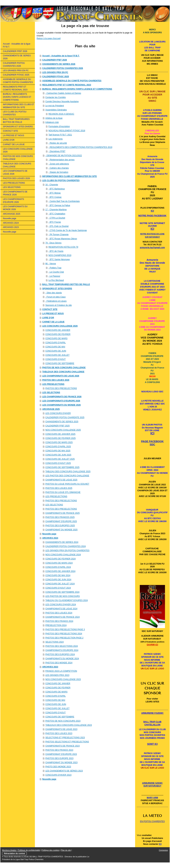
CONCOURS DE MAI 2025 (58, 451)
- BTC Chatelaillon (57, 214)
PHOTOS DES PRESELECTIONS (61, 388)
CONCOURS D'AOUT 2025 (58, 463)
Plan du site (66, 850)
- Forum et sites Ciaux (55, 297)
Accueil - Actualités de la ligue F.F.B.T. (61, 56)
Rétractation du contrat (14, 853)
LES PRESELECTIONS (53, 384)
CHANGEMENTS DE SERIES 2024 (62, 542)
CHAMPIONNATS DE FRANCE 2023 (62, 746)
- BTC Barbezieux (57, 189)
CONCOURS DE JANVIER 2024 (60, 571)
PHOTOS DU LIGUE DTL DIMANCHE (63, 492)
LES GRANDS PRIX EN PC (55, 72)
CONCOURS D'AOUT (55, 359)
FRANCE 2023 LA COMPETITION (61, 671)
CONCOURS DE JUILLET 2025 (60, 459)
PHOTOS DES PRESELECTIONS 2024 (64, 634)
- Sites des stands (53, 293)
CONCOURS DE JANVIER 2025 (60, 434)
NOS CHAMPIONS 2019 (60, 255)
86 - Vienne (51, 264)
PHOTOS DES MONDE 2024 (59, 663)
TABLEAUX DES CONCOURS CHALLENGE (63, 372)
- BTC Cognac (55, 197)
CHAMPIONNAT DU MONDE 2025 (61, 530)
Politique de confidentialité (29, 850)
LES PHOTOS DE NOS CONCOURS (62, 596)
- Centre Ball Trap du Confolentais (64, 201)
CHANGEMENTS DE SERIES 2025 (62, 422)
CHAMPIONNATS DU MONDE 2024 (62, 659)
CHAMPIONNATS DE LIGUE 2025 (61, 480)
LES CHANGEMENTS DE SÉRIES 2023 (64, 771)
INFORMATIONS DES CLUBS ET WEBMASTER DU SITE (69, 176)
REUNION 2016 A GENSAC (61, 114)
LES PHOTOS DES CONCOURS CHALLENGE (67, 476)
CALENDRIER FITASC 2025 (55, 77)
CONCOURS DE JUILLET (57, 355)
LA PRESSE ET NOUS (53, 314)
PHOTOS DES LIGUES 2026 (56, 380)
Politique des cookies (50, 850)
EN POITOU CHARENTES (152, 821)
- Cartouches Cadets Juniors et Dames (63, 93)
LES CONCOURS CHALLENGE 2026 (60, 326)
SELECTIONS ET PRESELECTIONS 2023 (65, 738)
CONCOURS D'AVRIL (55, 343)
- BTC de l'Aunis (56, 251)
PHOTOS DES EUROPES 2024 (60, 654)
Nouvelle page (49, 534)
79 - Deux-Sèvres (53, 243)
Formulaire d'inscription (59, 126)
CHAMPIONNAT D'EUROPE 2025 (61, 521)
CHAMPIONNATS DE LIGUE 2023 (61, 729)
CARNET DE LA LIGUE (53, 322)
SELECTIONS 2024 (54, 642)
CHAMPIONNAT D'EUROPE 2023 (61, 754)
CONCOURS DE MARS (56, 338)
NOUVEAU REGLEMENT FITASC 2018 (67, 131)
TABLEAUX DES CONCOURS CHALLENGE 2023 (69, 725)
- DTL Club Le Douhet (58, 226)
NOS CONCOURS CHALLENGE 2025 (63, 430)
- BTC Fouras (55, 222)
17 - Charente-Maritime (56, 210)
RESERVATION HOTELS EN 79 (63, 247)
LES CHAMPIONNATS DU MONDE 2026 (61, 405)
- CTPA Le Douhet (57, 218)
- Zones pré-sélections (59, 164)
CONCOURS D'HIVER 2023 (58, 775)
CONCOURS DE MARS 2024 (59, 563)
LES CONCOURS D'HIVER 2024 (61, 605)
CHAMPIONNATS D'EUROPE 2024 (62, 650)
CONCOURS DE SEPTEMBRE (60, 363)
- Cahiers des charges (58, 168)
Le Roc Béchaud (56, 280)
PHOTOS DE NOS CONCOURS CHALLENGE (64, 368)
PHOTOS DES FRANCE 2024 (59, 621)
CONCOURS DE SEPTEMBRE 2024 (62, 592)
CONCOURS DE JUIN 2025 (58, 455)
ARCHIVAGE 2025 (51, 409)
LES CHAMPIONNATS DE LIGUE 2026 (61, 376)
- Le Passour (54, 276)
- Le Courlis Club (56, 272)
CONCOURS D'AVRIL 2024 (58, 567)
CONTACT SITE (50, 309)
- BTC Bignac (55, 193)
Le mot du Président (55, 106)
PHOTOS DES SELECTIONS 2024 (62, 646)
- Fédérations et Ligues (56, 301)
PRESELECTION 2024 (56, 625)
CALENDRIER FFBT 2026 (55, 60)
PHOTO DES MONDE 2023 (58, 767)
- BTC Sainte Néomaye (59, 259)
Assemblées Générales (56, 110)
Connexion (163, 850)
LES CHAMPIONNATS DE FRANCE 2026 (62, 397)
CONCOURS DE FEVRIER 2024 (60, 559)
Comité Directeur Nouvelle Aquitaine (62, 102)
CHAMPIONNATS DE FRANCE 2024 (62, 617)
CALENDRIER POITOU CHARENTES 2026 (63, 68)
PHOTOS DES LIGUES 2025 (59, 488)
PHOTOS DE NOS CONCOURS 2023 (63, 721)
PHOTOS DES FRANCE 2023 (59, 750)
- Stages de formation (58, 172)
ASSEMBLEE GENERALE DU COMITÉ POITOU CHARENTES (72, 81)
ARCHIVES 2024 (50, 538)
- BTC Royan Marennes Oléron (63, 239)
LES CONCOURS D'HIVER (58, 413)
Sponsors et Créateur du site (58, 305)
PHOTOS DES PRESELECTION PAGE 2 (64, 638)
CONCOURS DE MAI (55, 347)
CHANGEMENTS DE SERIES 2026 (59, 64)
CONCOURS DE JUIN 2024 (58, 580)
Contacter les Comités (55, 97)
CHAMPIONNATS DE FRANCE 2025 (62, 513)
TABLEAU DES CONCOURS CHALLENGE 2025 (68, 472)
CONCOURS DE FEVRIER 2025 (60, 438)
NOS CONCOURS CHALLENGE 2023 (63, 679)
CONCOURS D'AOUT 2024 (58, 588)
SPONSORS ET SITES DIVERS (57, 289)
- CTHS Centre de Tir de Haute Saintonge (68, 230)
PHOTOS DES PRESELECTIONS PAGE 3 (65, 629)
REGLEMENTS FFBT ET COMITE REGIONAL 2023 (67, 85)
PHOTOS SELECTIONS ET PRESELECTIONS (67, 742)
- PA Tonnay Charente (58, 235)
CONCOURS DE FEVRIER (58, 334)
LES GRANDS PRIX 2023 (57, 675)
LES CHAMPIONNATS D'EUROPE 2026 (61, 401)
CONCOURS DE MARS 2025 (59, 442)
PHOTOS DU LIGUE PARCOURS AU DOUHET (67, 484)
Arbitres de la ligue (54, 118)
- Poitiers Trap (55, 268)
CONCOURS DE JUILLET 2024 (60, 584)
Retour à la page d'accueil (49, 38)
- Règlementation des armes (61, 160)
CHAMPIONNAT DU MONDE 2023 (61, 763)
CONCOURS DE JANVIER (58, 330)
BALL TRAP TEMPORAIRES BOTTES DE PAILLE (66, 284)
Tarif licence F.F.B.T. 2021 (60, 135)
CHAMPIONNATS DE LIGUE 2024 (61, 609)
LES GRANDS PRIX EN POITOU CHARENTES (67, 550)
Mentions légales (9, 850)
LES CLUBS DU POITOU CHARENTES (61, 180)
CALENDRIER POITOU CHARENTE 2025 (65, 417)
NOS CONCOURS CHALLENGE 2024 (63, 555)
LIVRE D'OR (48, 318)
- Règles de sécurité (58, 143)
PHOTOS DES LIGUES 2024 (59, 613)
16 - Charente (52, 185)
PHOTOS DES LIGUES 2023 (59, 733)
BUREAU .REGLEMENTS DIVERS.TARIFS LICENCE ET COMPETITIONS (77, 89)
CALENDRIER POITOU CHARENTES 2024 (65, 546)
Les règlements (55, 139)
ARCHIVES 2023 (50, 667)
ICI (160, 844)
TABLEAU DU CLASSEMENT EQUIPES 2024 (67, 600)
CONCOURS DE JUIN (56, 351)
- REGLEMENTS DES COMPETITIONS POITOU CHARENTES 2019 (80, 147)
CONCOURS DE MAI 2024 (58, 575)
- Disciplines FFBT (57, 151)
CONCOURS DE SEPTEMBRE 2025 (62, 467)
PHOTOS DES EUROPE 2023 (59, 758)
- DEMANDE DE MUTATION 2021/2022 (64, 156)
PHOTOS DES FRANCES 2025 (60, 517)
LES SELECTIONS (51, 393)
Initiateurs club (52, 122)
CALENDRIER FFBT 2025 (57, 426)
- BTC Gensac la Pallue (59, 205)
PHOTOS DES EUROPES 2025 (60, 526)
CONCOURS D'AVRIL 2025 (58, 447)
